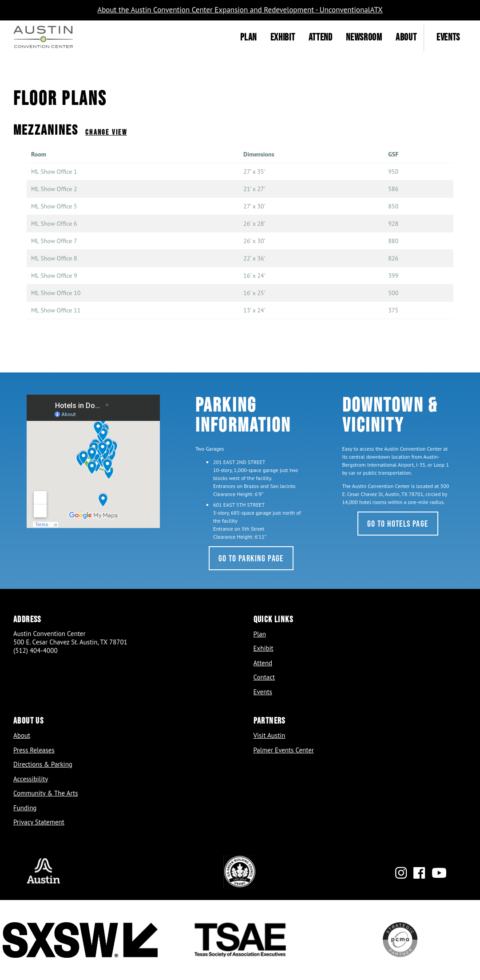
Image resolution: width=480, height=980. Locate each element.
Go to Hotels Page (398, 524)
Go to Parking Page (251, 558)
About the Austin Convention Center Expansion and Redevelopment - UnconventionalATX (240, 10)
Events (448, 37)
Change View (106, 132)
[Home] (43, 38)
